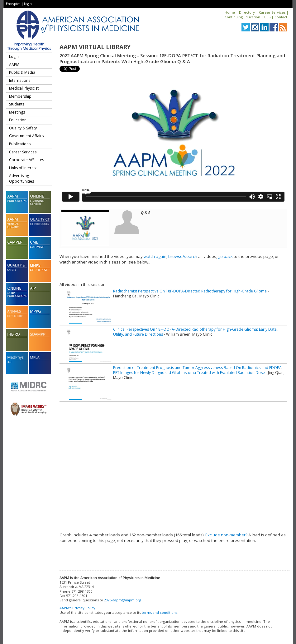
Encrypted (13, 4)
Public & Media (22, 72)
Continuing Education (242, 17)
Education (18, 120)
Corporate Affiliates (26, 160)
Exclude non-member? (226, 535)
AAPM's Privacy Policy (77, 608)
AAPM (14, 65)
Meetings (17, 112)
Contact (281, 17)
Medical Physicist (24, 88)
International (20, 80)
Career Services (272, 12)
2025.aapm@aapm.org (123, 600)
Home (230, 12)
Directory (247, 12)
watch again (155, 256)
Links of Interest (23, 168)
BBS (267, 17)
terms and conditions (160, 612)
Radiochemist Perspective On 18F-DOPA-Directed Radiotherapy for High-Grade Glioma (190, 291)
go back (225, 256)
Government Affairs (26, 136)
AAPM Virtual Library (95, 47)
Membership (20, 96)
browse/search (183, 256)
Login (28, 4)
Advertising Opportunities (21, 178)
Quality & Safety (23, 128)
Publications (20, 144)
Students (17, 104)
